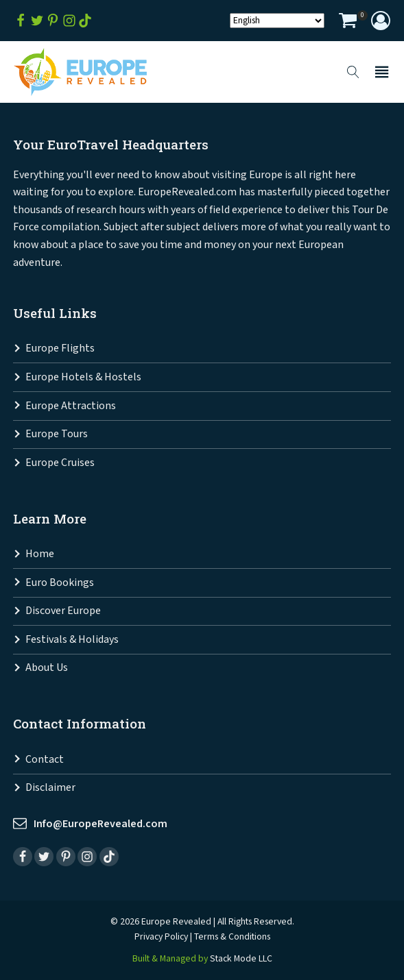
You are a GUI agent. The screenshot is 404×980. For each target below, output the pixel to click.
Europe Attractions (71, 406)
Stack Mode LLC (241, 959)
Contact (45, 760)
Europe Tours (57, 434)
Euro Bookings (60, 583)
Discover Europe (63, 611)
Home (40, 554)
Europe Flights (60, 348)
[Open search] (353, 72)
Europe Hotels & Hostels (83, 377)
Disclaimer (50, 788)
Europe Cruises (60, 463)
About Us (47, 668)
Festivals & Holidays (72, 640)
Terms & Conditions (232, 937)
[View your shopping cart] (348, 22)
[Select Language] (277, 21)
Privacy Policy (161, 937)
